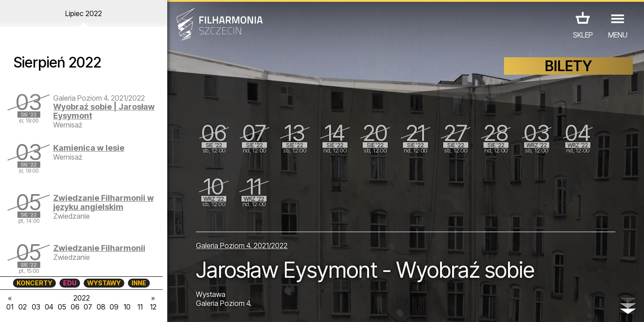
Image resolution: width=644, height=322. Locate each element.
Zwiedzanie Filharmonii (99, 248)
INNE (139, 283)
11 (140, 307)
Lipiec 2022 (84, 13)
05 (62, 307)
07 (88, 307)
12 (153, 307)
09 (114, 307)
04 (49, 307)
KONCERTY (34, 283)
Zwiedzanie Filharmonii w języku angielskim (104, 202)
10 (127, 307)
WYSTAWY (104, 283)
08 (101, 307)
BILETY (568, 66)
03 (36, 307)
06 (75, 307)
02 (23, 307)
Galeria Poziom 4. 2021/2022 (242, 246)
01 (10, 307)
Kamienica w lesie (89, 148)
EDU (70, 283)
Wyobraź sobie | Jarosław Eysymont (104, 111)
